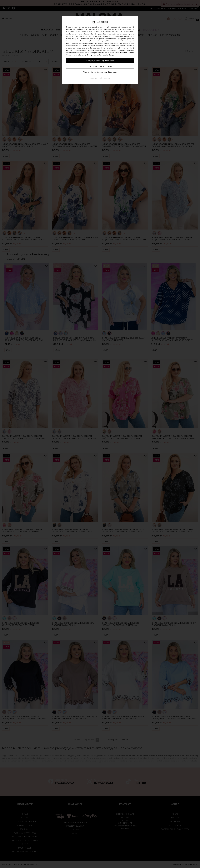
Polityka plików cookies (100, 78)
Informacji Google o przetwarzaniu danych (96, 55)
